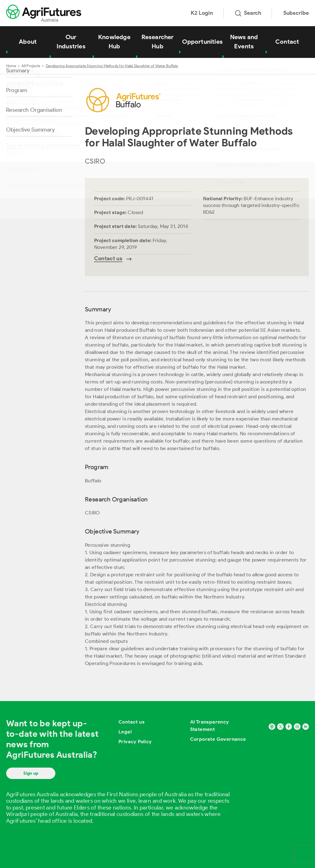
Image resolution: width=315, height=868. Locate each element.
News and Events (244, 42)
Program (17, 90)
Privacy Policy (135, 742)
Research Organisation (34, 110)
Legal (125, 732)
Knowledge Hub (114, 42)
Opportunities (202, 42)
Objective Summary (30, 130)
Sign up (31, 773)
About (28, 42)
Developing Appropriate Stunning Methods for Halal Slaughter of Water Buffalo (112, 66)
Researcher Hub (158, 42)
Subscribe (296, 13)
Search (248, 13)
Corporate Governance (218, 739)
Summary (18, 71)
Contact (287, 42)
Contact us (132, 722)
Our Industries (71, 42)
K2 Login (202, 13)
